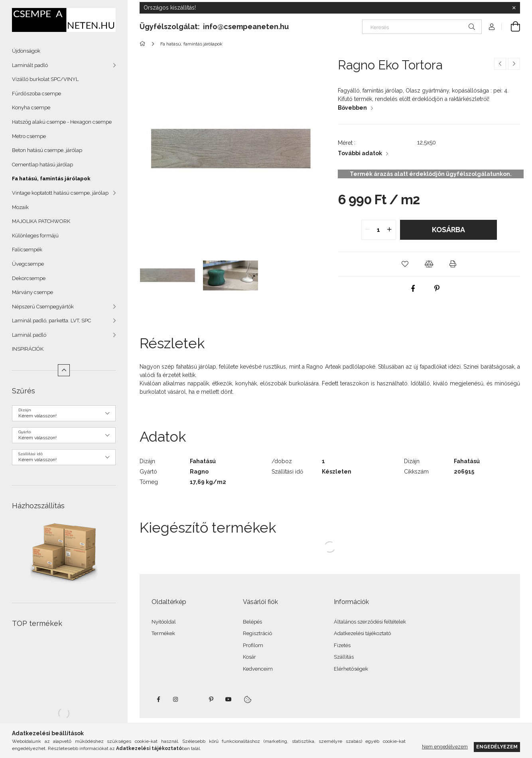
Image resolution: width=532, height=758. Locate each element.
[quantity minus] (368, 230)
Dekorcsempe (29, 278)
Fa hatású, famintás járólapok (51, 179)
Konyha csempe (31, 108)
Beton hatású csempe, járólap (47, 150)
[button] (405, 264)
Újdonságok (26, 51)
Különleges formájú (35, 236)
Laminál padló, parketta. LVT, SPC (51, 321)
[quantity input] (379, 230)
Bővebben (352, 108)
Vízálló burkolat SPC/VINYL (45, 79)
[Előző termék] (500, 64)
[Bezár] (514, 8)
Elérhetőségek (351, 669)
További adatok (360, 153)
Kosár (249, 657)
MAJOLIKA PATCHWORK (41, 221)
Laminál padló (29, 335)
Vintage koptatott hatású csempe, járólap (60, 193)
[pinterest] (437, 288)
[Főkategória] (144, 44)
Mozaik (20, 207)
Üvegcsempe (28, 264)
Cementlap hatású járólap (42, 165)
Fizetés (342, 645)
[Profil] (492, 27)
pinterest (211, 699)
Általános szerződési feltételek (370, 622)
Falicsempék (27, 250)
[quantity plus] (390, 230)
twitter (193, 699)
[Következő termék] (514, 64)
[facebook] (413, 288)
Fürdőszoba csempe (36, 94)
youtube (229, 699)
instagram (176, 699)
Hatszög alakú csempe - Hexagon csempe (62, 122)
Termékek (163, 633)
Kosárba (448, 230)
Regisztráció (257, 633)
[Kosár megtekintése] (511, 27)
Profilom (253, 645)
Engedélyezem (497, 747)
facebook (158, 699)
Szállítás (344, 657)
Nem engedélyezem (445, 747)
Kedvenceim (258, 669)
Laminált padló (30, 65)
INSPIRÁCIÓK (28, 349)
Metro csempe (29, 136)
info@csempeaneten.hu (246, 27)
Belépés (252, 622)
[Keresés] (422, 27)
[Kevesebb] (64, 370)
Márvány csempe (33, 292)
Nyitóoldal (164, 622)
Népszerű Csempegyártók (43, 307)
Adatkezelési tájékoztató (362, 633)
